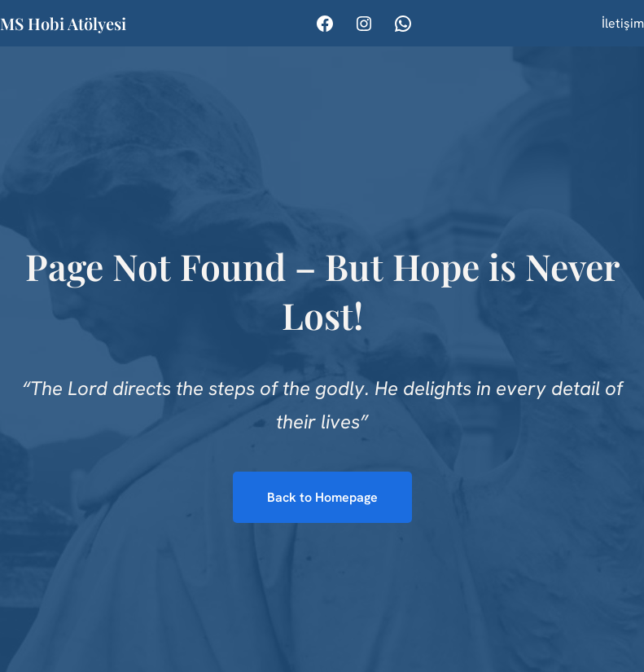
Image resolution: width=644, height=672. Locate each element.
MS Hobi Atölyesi (63, 23)
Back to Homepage (322, 497)
